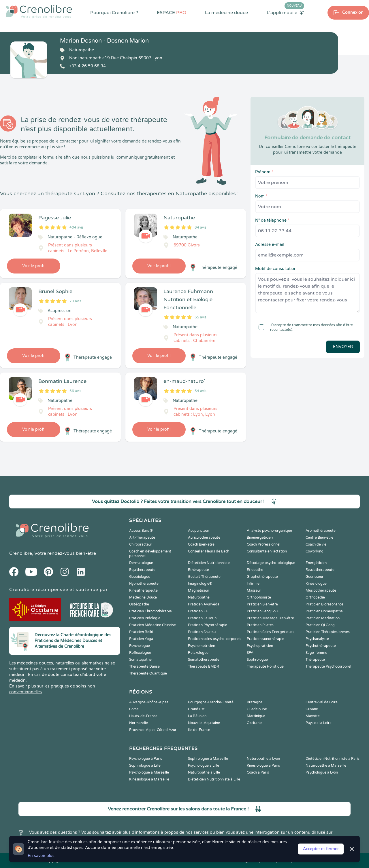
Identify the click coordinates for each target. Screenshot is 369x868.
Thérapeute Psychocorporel (328, 666)
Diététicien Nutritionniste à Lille (214, 779)
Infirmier (254, 584)
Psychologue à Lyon (322, 772)
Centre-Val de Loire (322, 702)
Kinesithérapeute (143, 590)
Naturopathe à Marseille (326, 766)
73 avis (75, 301)
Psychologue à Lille (204, 766)
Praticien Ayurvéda (204, 604)
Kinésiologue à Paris (263, 766)
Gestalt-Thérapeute (204, 577)
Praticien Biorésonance (324, 604)
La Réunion (197, 716)
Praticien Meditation (323, 618)
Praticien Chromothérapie (150, 611)
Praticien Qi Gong (320, 625)
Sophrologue (257, 660)
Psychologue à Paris (146, 759)
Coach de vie (316, 544)
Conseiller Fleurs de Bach (209, 551)
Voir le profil (34, 266)
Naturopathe (199, 597)
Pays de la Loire (319, 723)
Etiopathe (255, 570)
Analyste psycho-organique (269, 531)
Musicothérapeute (321, 590)
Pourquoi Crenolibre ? (114, 13)
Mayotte (313, 716)
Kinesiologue (316, 584)
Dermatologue (141, 563)
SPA (250, 653)
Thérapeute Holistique (265, 666)
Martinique (256, 716)
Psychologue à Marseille (149, 772)
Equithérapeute (142, 570)
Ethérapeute (198, 570)
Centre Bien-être (319, 537)
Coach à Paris (258, 772)
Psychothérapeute (321, 646)
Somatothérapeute (204, 660)
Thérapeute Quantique (148, 673)
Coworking (315, 551)
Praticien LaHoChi (203, 618)
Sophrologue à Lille (145, 766)
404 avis (77, 227)
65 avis (200, 317)
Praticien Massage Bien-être (270, 618)
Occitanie (255, 723)
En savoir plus (41, 856)
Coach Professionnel (263, 544)
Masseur (254, 590)
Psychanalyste (317, 639)
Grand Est (196, 709)
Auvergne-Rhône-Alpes (149, 702)
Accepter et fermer (321, 849)
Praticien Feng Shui (263, 611)
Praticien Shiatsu (202, 632)
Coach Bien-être (201, 544)
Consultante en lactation (267, 551)
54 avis (200, 391)
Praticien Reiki (141, 632)
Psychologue (140, 646)
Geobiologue (140, 577)
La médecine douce (226, 13)
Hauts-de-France (143, 716)
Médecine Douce (143, 597)
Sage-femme (316, 653)
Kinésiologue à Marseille (149, 779)
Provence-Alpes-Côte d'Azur (153, 730)
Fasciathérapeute (320, 570)
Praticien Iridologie (145, 618)
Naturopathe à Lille (204, 772)
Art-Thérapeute (142, 537)
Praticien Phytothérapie (208, 625)
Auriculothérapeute (204, 537)
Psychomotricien (202, 646)
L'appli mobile (285, 12)
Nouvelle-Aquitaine (204, 723)
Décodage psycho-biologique (271, 563)
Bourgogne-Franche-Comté (211, 702)
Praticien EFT (199, 611)
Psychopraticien (260, 646)
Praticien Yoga (141, 639)
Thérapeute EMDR (204, 666)
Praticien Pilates (260, 625)
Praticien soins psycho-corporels (215, 639)
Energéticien (316, 563)
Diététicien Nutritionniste (209, 563)
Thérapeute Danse (144, 666)
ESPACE (172, 13)
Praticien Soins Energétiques (271, 632)
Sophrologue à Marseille (208, 759)
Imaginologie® (200, 584)
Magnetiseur (199, 590)
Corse (134, 709)
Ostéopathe (139, 604)
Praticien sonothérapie (266, 639)
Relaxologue (198, 653)
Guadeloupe (257, 709)
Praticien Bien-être (262, 604)
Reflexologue (140, 653)
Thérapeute (315, 660)
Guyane (312, 709)
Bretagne (255, 702)
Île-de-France (199, 730)
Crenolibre (21, 553)
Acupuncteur (199, 531)
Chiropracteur (141, 544)
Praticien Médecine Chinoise (153, 625)
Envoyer (343, 347)
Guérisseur (315, 577)
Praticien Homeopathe (324, 611)
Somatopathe (140, 660)
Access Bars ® (141, 531)
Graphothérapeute (262, 577)
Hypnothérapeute (144, 584)
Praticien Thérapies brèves (328, 632)
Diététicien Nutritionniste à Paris (333, 759)
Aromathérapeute (321, 531)
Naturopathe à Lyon (263, 759)
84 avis (200, 227)
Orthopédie (315, 597)
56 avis (75, 391)
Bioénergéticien (260, 537)
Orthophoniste (259, 597)
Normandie (139, 723)
